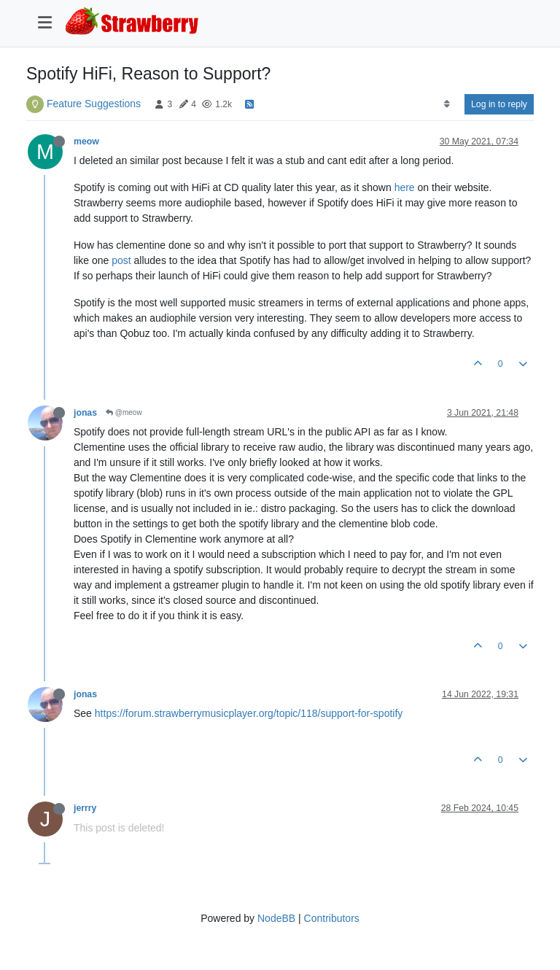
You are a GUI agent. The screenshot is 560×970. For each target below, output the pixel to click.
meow (86, 141)
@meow (124, 412)
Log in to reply (499, 104)
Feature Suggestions (94, 104)
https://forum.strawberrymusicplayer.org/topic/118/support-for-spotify (249, 713)
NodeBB (276, 918)
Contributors (332, 918)
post (121, 260)
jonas (85, 413)
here (405, 187)
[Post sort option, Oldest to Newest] (447, 104)
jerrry (85, 808)
